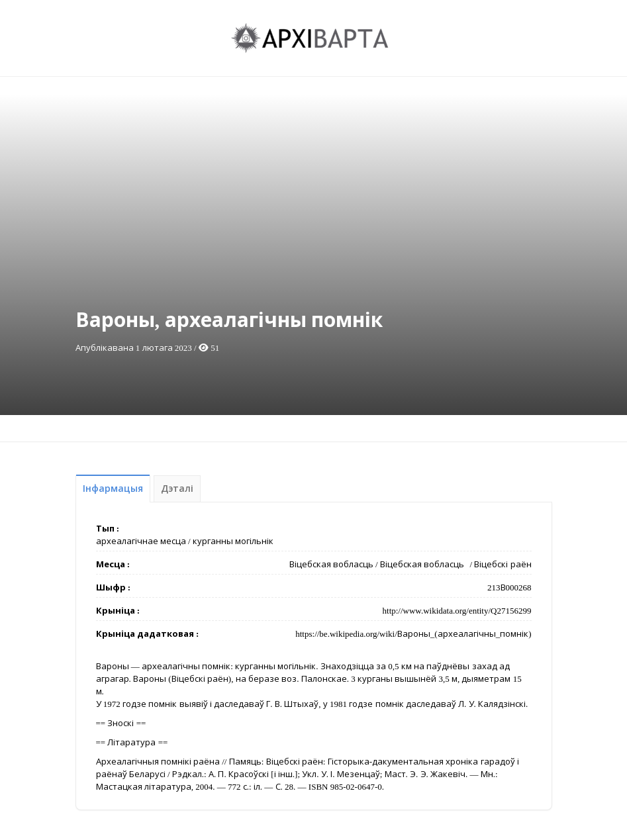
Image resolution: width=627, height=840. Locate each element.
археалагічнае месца (141, 541)
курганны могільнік (233, 541)
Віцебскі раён (503, 564)
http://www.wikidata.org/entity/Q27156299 (457, 611)
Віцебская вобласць (331, 564)
